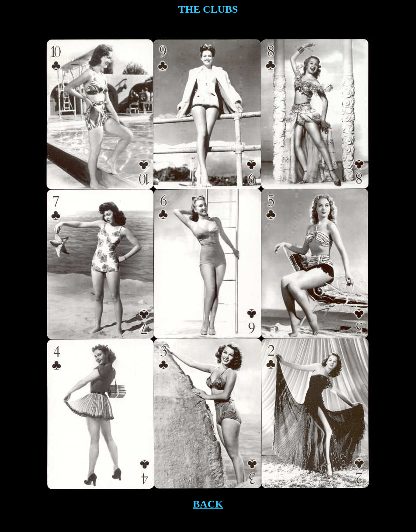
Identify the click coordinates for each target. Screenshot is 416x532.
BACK (208, 504)
